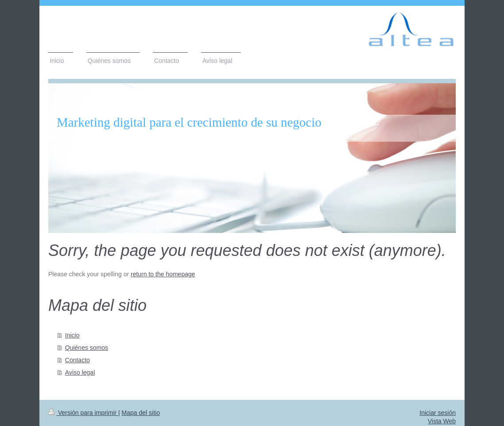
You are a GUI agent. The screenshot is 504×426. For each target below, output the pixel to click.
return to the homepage (163, 274)
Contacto (78, 360)
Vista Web (442, 421)
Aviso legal (80, 372)
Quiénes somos (87, 348)
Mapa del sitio (141, 413)
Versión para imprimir (83, 413)
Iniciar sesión (438, 413)
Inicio (72, 335)
